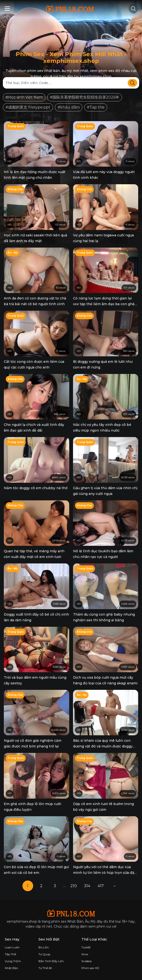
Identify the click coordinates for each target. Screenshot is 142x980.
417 (101, 886)
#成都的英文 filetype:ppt (28, 107)
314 (87, 886)
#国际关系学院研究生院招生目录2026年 (85, 97)
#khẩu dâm (69, 107)
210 (74, 886)
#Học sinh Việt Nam (24, 97)
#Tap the (96, 107)
